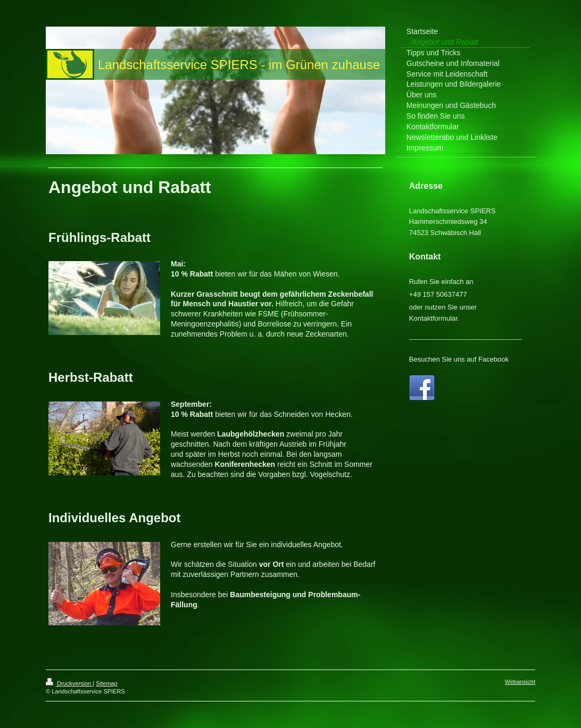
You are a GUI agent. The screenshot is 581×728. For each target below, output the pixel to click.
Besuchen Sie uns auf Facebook (459, 359)
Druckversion (69, 683)
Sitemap (106, 683)
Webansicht (520, 682)
